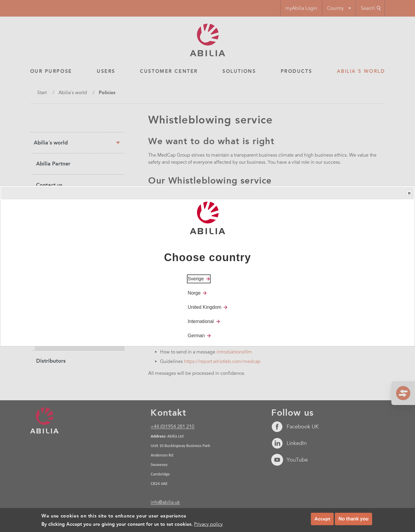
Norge (194, 293)
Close (409, 193)
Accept (322, 519)
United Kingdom (205, 307)
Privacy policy (208, 524)
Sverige (196, 279)
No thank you (353, 519)
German (196, 336)
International (201, 321)
